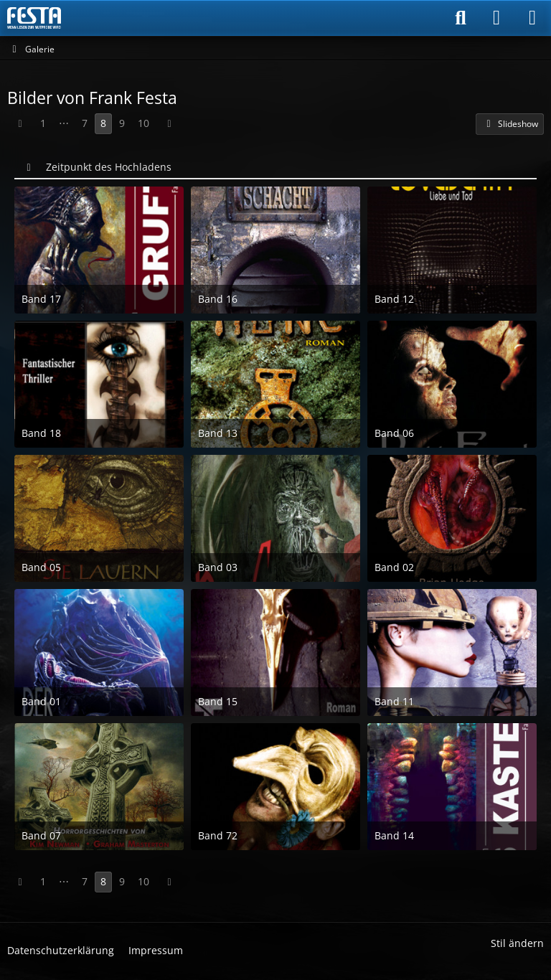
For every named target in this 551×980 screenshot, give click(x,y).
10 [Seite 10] (143, 123)
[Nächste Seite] (169, 124)
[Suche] (461, 18)
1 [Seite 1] (43, 123)
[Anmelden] (496, 18)
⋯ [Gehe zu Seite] (64, 123)
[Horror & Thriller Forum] (34, 18)
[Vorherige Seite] (20, 124)
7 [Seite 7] (85, 123)
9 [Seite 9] (122, 123)
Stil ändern (517, 943)
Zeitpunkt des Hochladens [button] (109, 167)
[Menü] (532, 18)
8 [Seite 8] (103, 123)
